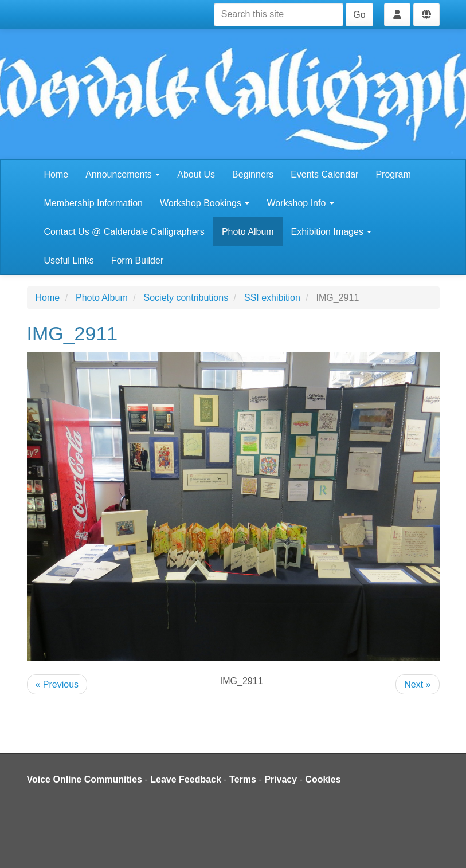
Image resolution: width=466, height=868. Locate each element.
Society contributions (186, 298)
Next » (417, 684)
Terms (243, 779)
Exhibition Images (332, 232)
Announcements (123, 174)
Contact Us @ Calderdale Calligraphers (124, 232)
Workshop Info (300, 203)
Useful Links (69, 260)
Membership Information (94, 203)
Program (393, 174)
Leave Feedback (186, 779)
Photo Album (248, 232)
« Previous (57, 684)
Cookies (323, 779)
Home (56, 174)
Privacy (281, 779)
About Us (196, 174)
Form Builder (138, 260)
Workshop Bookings (205, 203)
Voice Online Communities (85, 779)
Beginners (253, 174)
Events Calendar (324, 174)
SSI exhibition (272, 298)
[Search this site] (279, 15)
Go (359, 15)
